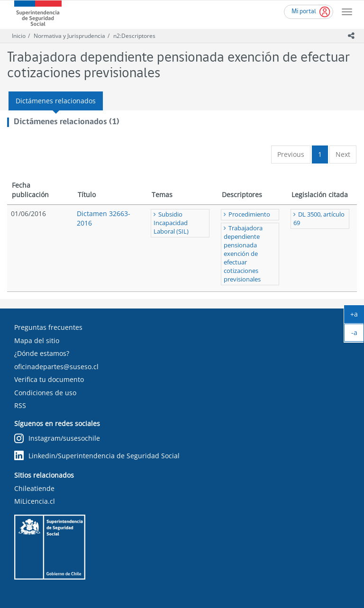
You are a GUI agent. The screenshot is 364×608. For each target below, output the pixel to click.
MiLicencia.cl (35, 501)
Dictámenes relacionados (56, 101)
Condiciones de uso (45, 393)
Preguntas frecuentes (48, 327)
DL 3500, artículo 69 (319, 219)
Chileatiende (34, 488)
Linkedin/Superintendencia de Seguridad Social (97, 456)
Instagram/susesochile (57, 439)
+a (357, 316)
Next (343, 154)
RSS (20, 405)
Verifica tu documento (49, 379)
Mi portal (304, 12)
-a (358, 335)
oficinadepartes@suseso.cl (56, 367)
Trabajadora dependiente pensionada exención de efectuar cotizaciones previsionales (243, 254)
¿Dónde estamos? (42, 353)
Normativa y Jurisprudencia (69, 36)
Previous (291, 154)
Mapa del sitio (37, 340)
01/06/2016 (28, 213)
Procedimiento (249, 214)
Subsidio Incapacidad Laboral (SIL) (171, 223)
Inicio (19, 36)
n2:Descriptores (134, 36)
